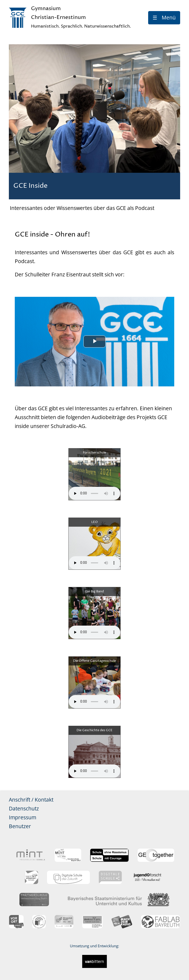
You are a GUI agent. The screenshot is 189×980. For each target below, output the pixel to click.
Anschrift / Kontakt (31, 800)
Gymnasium (81, 18)
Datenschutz (24, 808)
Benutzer (20, 826)
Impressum (23, 817)
